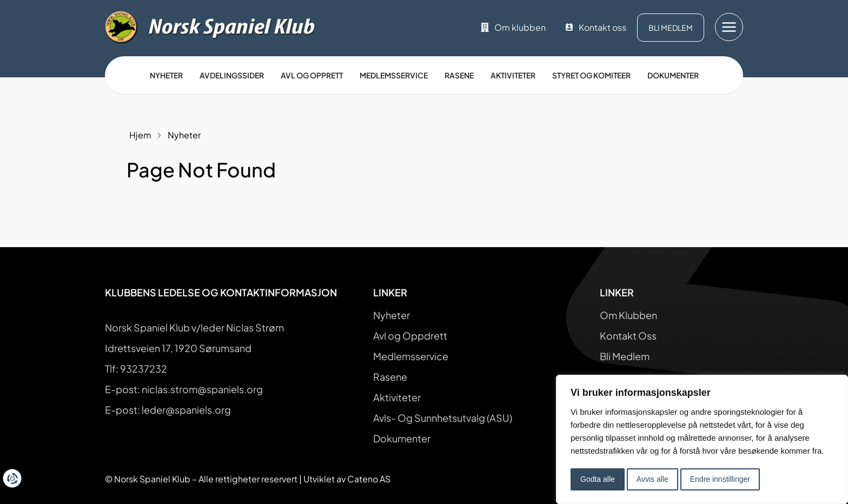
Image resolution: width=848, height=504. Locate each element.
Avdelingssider (232, 75)
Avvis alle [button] (652, 479)
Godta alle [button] (598, 479)
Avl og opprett (312, 75)
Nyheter (166, 75)
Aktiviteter (513, 75)
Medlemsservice (394, 75)
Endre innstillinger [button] (720, 479)
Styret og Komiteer (591, 75)
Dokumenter (673, 75)
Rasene (459, 75)
